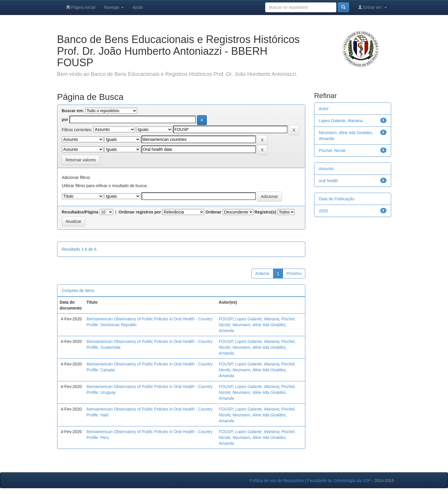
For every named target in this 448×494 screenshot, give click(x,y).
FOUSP (226, 319)
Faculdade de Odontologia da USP (339, 481)
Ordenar (213, 212)
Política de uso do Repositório (277, 481)
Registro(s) (265, 212)
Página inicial (81, 7)
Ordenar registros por (140, 212)
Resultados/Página (80, 212)
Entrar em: (372, 7)
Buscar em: (73, 111)
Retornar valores (81, 160)
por (65, 119)
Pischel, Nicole (332, 151)
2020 (323, 211)
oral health (328, 181)
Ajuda (138, 7)
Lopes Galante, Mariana (257, 319)
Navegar (114, 7)
